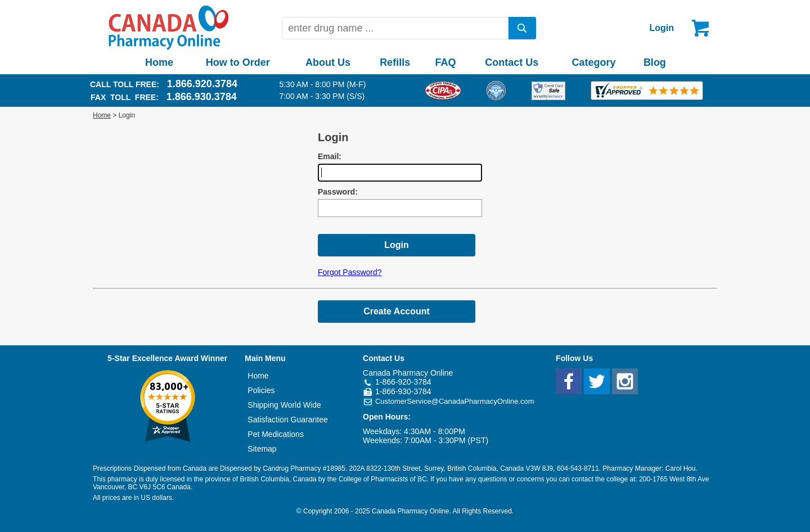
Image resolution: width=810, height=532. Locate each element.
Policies (261, 390)
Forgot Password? (350, 272)
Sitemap (262, 449)
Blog (655, 62)
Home (159, 62)
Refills (395, 62)
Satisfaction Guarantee (287, 420)
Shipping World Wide (284, 405)
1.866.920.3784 (202, 84)
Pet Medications (276, 434)
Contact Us (512, 62)
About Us (328, 62)
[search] (523, 28)
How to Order (238, 62)
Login (661, 28)
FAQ (445, 62)
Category (594, 62)
